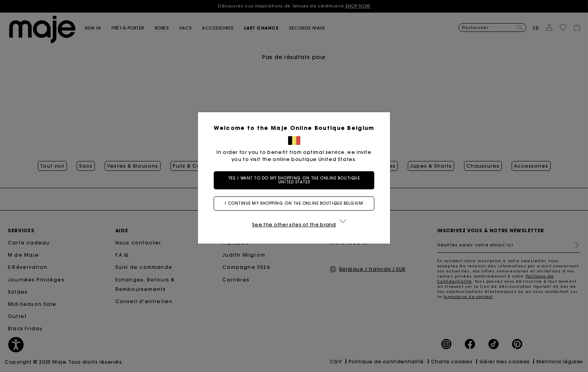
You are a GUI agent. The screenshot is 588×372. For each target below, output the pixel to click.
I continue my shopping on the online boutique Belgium (294, 203)
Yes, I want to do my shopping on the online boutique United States (294, 180)
